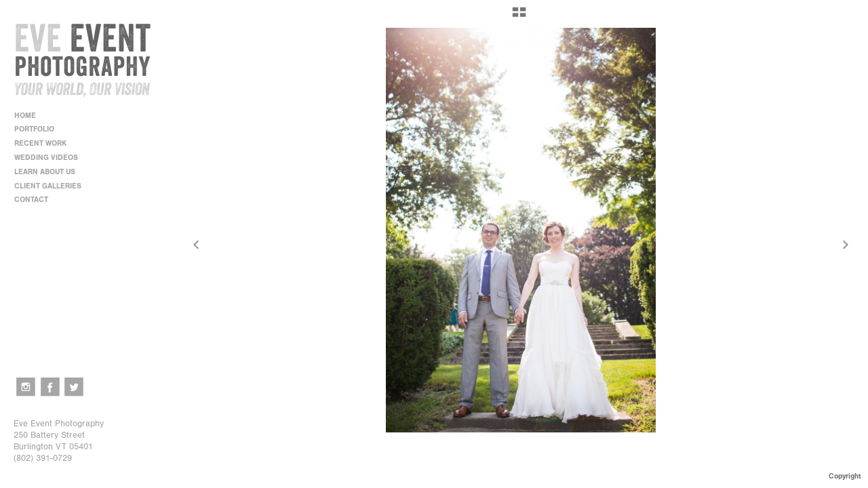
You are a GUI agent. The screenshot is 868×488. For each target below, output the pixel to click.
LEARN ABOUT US (50, 172)
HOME (25, 116)
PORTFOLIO (39, 129)
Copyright (845, 476)
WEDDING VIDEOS (46, 158)
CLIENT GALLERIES (48, 186)
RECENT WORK (45, 143)
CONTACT (31, 200)
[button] (519, 17)
